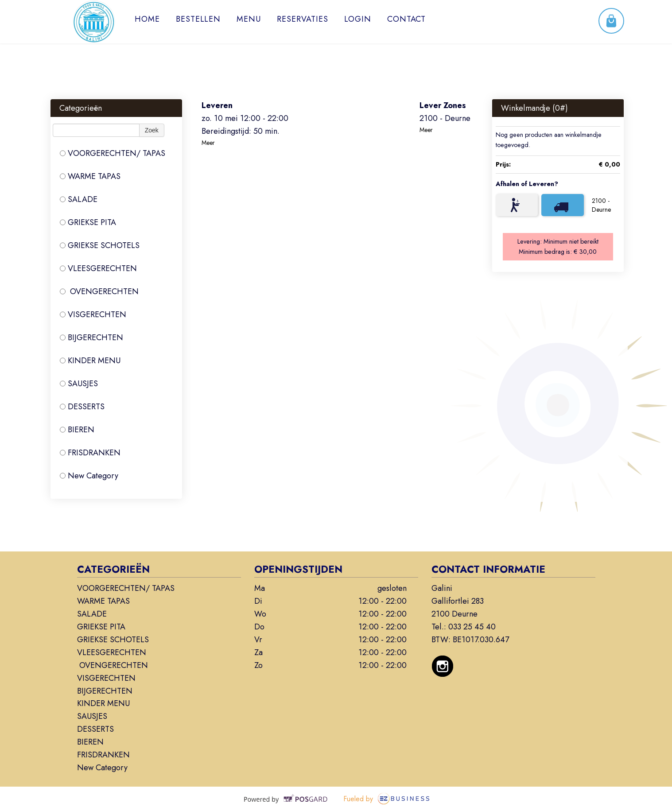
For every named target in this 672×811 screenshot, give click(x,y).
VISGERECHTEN (93, 314)
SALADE (79, 199)
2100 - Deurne (601, 205)
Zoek (152, 130)
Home (147, 19)
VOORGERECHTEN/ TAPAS (113, 153)
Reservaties (303, 19)
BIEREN (77, 430)
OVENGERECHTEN (99, 291)
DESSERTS (82, 407)
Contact (406, 19)
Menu (249, 19)
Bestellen (198, 19)
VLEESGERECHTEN (98, 268)
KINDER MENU (90, 361)
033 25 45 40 (472, 627)
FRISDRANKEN (90, 453)
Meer (208, 143)
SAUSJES (79, 384)
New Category (89, 476)
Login (358, 19)
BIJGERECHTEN (91, 338)
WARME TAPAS (90, 176)
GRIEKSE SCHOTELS (100, 245)
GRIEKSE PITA (88, 222)
